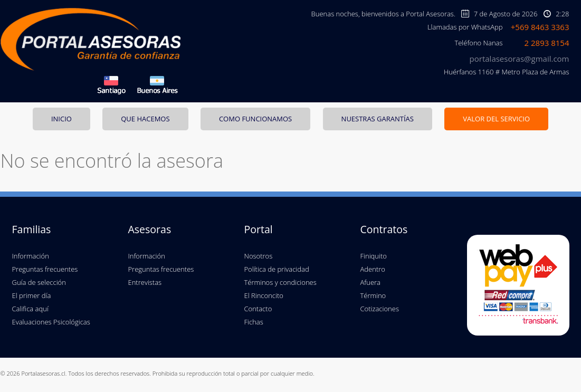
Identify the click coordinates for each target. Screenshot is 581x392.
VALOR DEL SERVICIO (496, 119)
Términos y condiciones (280, 282)
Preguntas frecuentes (45, 269)
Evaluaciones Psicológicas (51, 322)
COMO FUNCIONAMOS (255, 119)
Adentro (373, 269)
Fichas (254, 322)
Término (373, 295)
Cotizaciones (380, 309)
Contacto (258, 309)
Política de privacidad (277, 269)
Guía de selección (39, 282)
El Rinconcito (264, 295)
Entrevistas (145, 282)
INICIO (61, 119)
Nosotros (259, 256)
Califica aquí (30, 309)
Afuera (370, 282)
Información (31, 256)
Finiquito (374, 256)
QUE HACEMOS (145, 119)
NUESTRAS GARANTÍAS (378, 119)
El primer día (32, 295)
